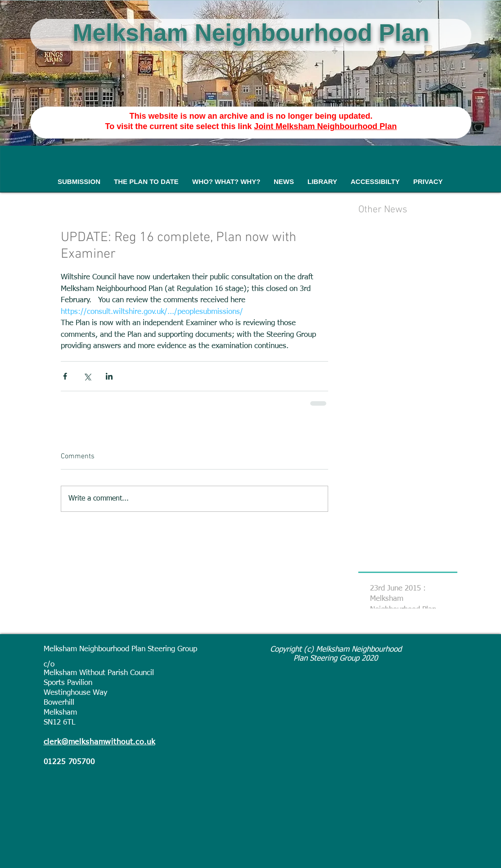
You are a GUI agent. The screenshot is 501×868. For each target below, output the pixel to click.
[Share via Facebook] (65, 376)
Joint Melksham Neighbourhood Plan (325, 126)
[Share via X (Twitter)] (87, 376)
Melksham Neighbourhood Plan (251, 33)
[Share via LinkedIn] (109, 376)
